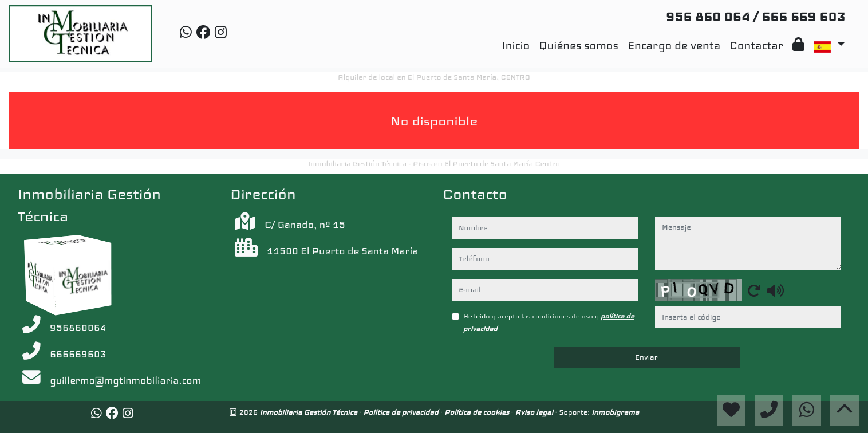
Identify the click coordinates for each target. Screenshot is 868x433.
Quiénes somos (579, 46)
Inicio (516, 46)
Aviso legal (535, 412)
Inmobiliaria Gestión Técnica (310, 412)
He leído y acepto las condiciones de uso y (549, 322)
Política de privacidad (402, 412)
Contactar (756, 46)
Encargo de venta (674, 46)
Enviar (646, 357)
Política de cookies (478, 412)
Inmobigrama (615, 412)
